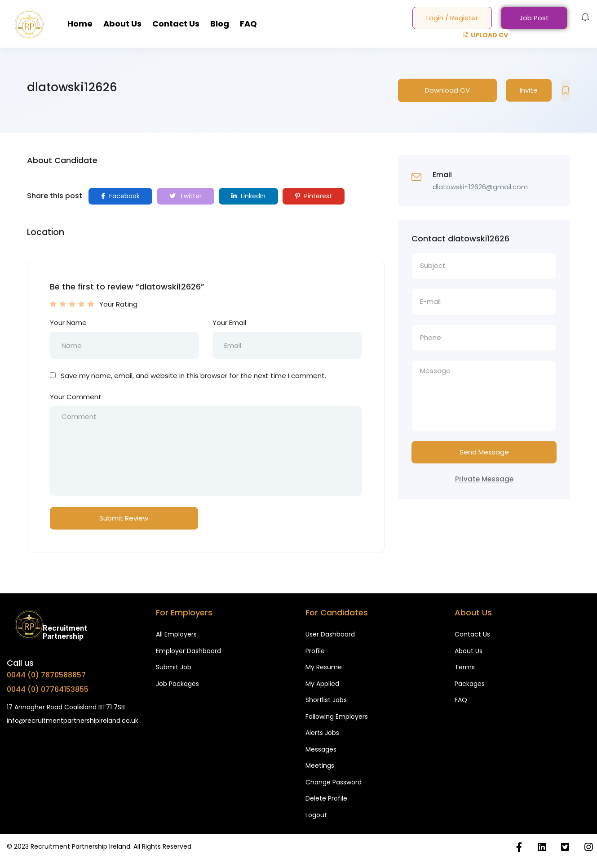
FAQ (248, 24)
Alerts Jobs (322, 733)
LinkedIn (248, 196)
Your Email (229, 323)
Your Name (68, 323)
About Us (122, 24)
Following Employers (337, 717)
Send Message (484, 452)
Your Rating (118, 304)
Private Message (484, 479)
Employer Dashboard (188, 651)
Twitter (186, 196)
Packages (470, 684)
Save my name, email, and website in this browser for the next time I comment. (193, 376)
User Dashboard (330, 634)
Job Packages (177, 684)
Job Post (534, 18)
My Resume (324, 667)
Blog (220, 24)
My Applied (322, 684)
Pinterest (314, 196)
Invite (529, 90)
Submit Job (174, 667)
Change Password (334, 782)
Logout (316, 815)
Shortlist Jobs (326, 700)
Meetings (320, 766)
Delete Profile (326, 798)
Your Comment (76, 397)
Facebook (120, 196)
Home (80, 24)
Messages (321, 749)
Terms (465, 667)
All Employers (176, 634)
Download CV (447, 90)
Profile (315, 651)
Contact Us (176, 24)
